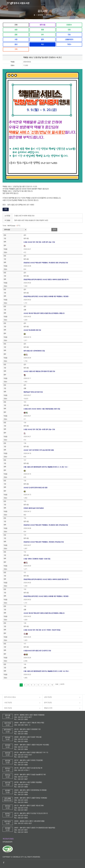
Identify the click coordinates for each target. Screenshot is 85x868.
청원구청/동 (8, 708)
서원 (16, 39)
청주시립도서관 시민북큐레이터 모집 (34, 351)
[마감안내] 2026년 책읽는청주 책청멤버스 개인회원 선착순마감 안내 (44, 542)
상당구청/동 (48, 697)
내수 (42, 35)
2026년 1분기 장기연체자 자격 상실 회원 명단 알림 (39, 450)
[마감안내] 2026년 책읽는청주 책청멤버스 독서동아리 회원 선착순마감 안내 (46, 263)
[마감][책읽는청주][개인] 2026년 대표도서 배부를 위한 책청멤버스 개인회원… (47, 296)
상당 (16, 30)
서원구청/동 (8, 703)
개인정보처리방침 (8, 839)
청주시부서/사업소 (10, 697)
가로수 (69, 44)
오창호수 (69, 25)
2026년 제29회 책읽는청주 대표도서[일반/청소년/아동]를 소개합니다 (44, 313)
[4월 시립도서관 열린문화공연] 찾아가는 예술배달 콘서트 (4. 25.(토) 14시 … (46, 467)
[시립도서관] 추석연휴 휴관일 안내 (24, 216)
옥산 (42, 44)
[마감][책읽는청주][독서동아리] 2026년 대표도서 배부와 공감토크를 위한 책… (47, 280)
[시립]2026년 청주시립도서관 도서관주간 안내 (37, 651)
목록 (6, 209)
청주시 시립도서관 (46, 3)
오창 (69, 30)
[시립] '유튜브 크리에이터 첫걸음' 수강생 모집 (37, 559)
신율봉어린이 (69, 39)
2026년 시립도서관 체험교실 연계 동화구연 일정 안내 (39, 371)
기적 (16, 49)
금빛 (16, 35)
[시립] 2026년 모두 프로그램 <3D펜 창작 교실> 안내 (39, 242)
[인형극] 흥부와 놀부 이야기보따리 (34, 508)
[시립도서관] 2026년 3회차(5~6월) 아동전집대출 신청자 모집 (42, 409)
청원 (42, 30)
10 (52, 685)
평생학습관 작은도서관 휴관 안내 (33, 392)
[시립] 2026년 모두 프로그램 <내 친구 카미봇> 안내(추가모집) (42, 630)
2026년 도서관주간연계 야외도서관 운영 (35, 488)
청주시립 (42, 25)
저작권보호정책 (7, 842)
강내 (16, 44)
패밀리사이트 (48, 708)
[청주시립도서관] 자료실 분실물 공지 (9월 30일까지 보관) (31, 220)
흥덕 (42, 39)
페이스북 (4, 863)
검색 (54, 230)
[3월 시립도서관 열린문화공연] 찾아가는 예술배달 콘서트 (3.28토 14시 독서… (47, 671)
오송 (69, 35)
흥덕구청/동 (48, 703)
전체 (16, 25)
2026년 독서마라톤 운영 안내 (32, 330)
